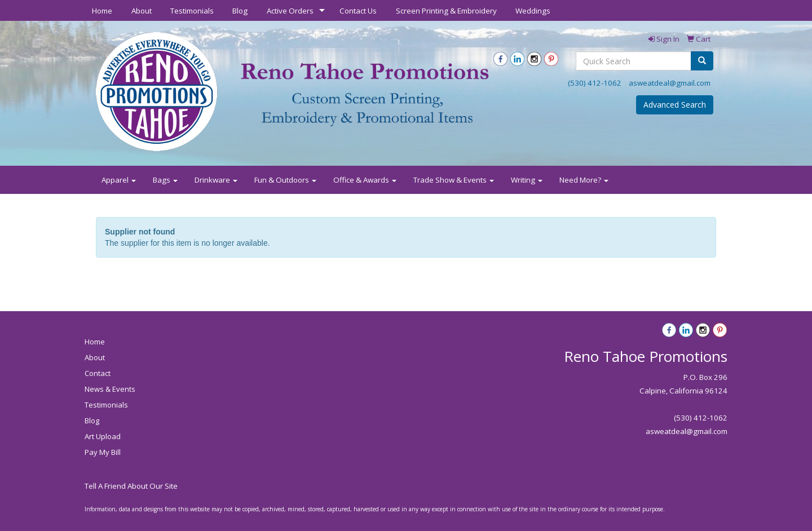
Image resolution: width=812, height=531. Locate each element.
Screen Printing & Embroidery (446, 11)
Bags (165, 180)
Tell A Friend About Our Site (131, 486)
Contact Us (358, 11)
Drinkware (216, 180)
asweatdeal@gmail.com (670, 83)
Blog (240, 11)
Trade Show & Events (454, 180)
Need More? (584, 180)
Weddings (533, 11)
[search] (702, 61)
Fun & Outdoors (285, 180)
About (142, 11)
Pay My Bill (103, 452)
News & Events (110, 389)
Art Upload (103, 436)
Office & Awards (365, 180)
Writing (527, 180)
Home (102, 11)
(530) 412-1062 (595, 83)
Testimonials (192, 11)
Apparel (119, 180)
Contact (98, 373)
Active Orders (290, 11)
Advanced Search (675, 105)
